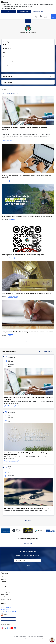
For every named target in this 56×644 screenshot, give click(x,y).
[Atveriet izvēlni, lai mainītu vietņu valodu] (41, 17)
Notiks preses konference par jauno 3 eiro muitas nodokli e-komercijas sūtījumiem (25, 129)
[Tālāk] (53, 531)
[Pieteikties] (27, 565)
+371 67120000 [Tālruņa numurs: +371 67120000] (7, 607)
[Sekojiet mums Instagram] (2, 628)
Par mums (4, 582)
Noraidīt (8, 11)
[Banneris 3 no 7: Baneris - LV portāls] (17, 531)
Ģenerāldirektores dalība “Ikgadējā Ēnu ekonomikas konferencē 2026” (27, 508)
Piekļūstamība (4, 594)
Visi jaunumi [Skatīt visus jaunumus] (28, 342)
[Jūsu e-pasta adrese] (27, 560)
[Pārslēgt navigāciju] (53, 17)
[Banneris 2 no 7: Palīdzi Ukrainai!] (6, 531)
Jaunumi (4, 141)
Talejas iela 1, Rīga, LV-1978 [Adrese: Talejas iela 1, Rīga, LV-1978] (10, 612)
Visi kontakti (8, 619)
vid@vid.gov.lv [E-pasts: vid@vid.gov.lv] (6, 610)
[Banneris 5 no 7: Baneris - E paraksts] (39, 531)
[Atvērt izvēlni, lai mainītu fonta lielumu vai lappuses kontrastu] (47, 17)
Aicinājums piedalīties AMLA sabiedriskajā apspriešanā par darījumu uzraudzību (27, 332)
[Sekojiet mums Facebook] (8, 628)
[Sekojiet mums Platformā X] (5, 628)
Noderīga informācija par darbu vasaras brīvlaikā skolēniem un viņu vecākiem (27, 216)
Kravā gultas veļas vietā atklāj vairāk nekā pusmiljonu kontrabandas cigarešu (26, 293)
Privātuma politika (5, 592)
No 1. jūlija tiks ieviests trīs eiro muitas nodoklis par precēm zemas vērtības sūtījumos (26, 177)
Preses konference (9, 406)
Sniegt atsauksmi (28, 544)
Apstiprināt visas (24, 11)
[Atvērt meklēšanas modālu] (36, 17)
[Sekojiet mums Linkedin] (15, 628)
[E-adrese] (4, 615)
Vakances (3, 577)
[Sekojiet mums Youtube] (12, 628)
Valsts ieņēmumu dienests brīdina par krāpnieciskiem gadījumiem (23, 255)
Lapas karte (4, 597)
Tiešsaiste (17, 406)
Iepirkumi (3, 579)
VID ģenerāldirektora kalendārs (12, 461)
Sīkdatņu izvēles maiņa (7, 599)
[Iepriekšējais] (3, 531)
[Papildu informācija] (8, 615)
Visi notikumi (28, 521)
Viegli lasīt (3, 590)
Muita (10, 141)
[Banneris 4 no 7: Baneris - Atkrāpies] (28, 531)
